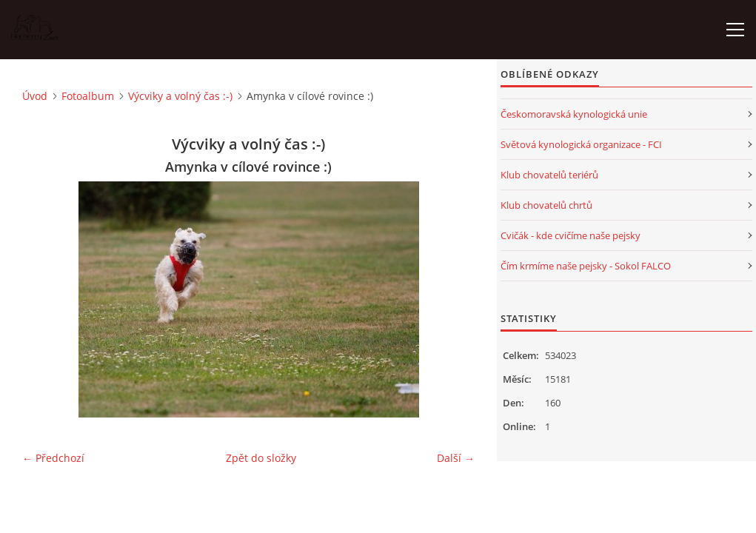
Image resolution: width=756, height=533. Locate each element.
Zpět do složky (261, 458)
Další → (456, 458)
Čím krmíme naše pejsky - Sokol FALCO (586, 266)
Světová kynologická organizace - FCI (581, 144)
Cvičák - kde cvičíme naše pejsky (571, 235)
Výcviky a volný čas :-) (180, 96)
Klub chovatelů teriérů (549, 175)
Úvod (35, 96)
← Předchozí (53, 458)
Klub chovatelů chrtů (546, 205)
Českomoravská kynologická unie (574, 114)
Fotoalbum (88, 96)
